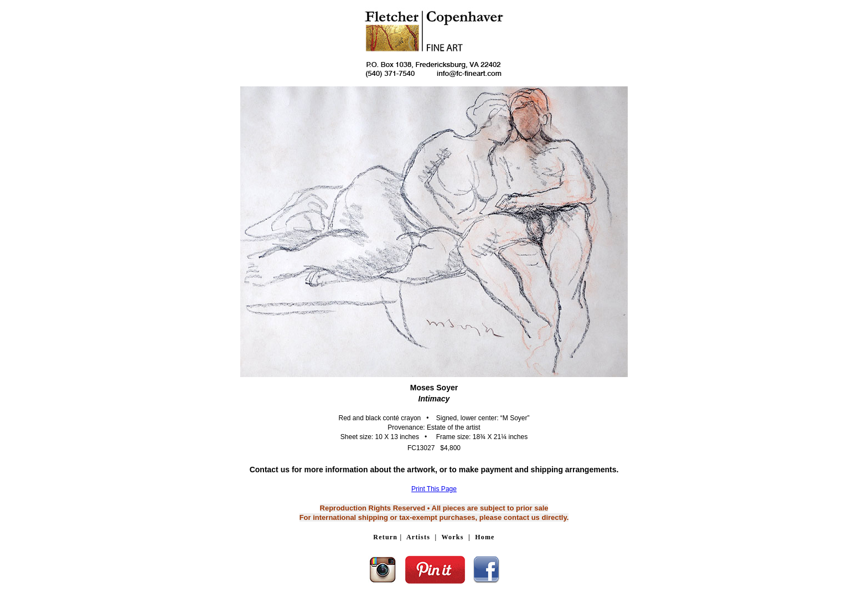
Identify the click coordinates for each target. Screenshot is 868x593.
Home (485, 537)
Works (453, 537)
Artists (418, 537)
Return (385, 537)
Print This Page (434, 489)
